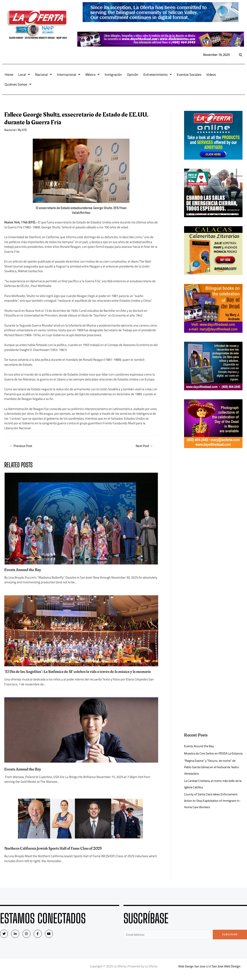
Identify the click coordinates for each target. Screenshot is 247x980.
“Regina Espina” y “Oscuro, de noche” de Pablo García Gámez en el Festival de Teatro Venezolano (211, 773)
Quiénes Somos (18, 84)
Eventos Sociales (189, 74)
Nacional (43, 74)
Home (9, 74)
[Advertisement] (213, 521)
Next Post (143, 446)
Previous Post (22, 446)
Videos (211, 74)
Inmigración (113, 74)
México (92, 74)
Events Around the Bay (24, 570)
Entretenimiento (158, 74)
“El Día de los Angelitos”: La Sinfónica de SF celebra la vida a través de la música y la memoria (74, 674)
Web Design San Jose (192, 971)
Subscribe (230, 939)
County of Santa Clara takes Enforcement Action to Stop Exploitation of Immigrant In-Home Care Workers (212, 807)
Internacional (69, 74)
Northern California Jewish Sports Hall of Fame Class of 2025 (56, 853)
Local (24, 74)
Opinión (133, 74)
